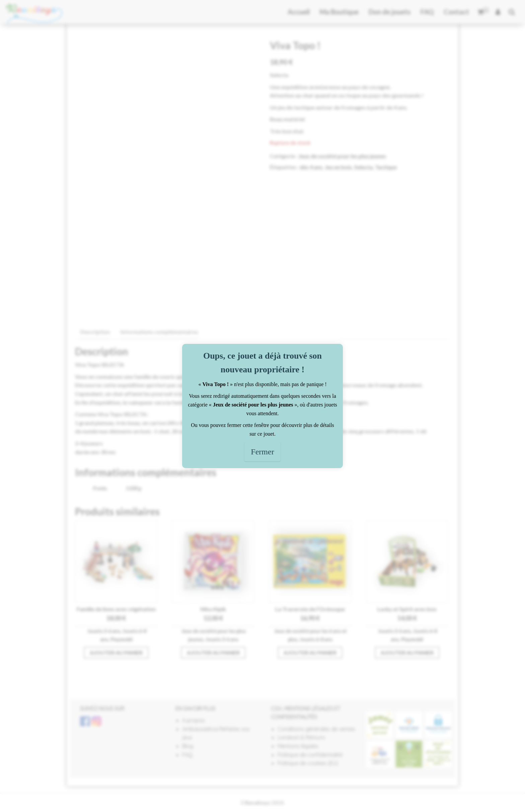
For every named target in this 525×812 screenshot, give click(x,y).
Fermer (262, 452)
